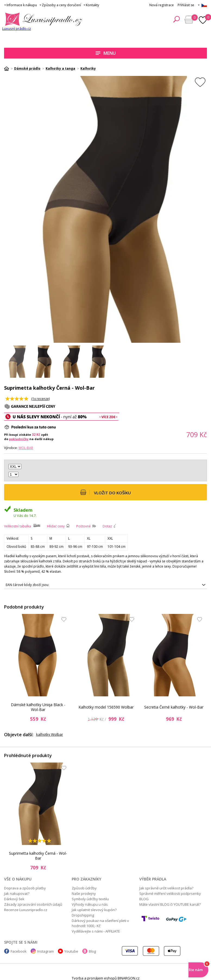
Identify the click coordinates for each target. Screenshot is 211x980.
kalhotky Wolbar (50, 734)
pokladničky (19, 439)
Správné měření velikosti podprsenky (170, 893)
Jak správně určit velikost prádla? (166, 888)
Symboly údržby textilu (90, 899)
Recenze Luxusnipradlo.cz (26, 910)
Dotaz (107, 526)
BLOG (144, 899)
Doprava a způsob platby (25, 888)
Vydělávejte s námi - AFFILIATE (96, 931)
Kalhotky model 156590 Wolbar (106, 707)
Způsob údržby (84, 888)
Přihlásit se (186, 5)
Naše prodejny (84, 893)
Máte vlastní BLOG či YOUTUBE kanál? (170, 904)
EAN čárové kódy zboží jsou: (27, 585)
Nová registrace (162, 5)
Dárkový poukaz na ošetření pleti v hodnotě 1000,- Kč (100, 923)
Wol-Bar (26, 448)
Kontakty (92, 5)
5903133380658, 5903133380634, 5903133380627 (105, 585)
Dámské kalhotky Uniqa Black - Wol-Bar (38, 707)
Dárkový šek (14, 899)
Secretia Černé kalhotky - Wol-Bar (174, 707)
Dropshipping (83, 915)
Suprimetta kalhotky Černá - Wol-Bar (38, 856)
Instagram (45, 951)
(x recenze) (40, 399)
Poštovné (84, 526)
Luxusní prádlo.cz (17, 28)
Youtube (71, 951)
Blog (92, 951)
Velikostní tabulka (18, 526)
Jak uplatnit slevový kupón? (94, 910)
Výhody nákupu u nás (90, 904)
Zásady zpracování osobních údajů (33, 904)
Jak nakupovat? (17, 893)
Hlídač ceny (56, 526)
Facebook (19, 951)
